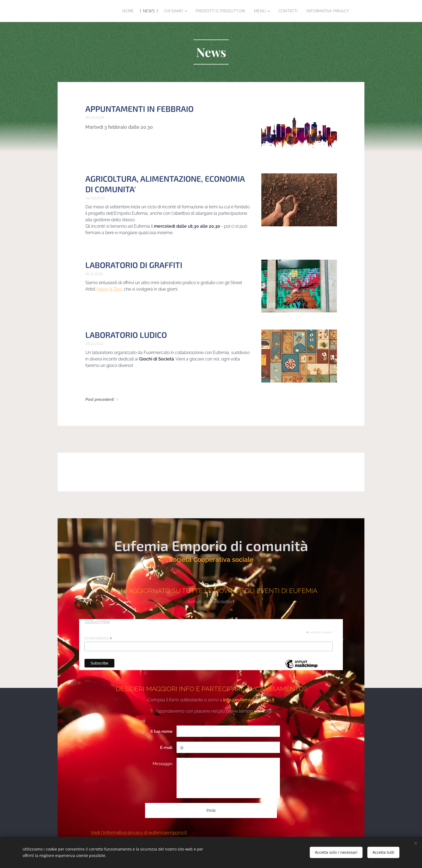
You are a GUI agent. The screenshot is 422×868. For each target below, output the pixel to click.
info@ (229, 700)
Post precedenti (100, 399)
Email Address (98, 639)
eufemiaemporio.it (255, 700)
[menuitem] (151, 11)
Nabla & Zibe (109, 289)
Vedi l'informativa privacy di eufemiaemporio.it (139, 833)
